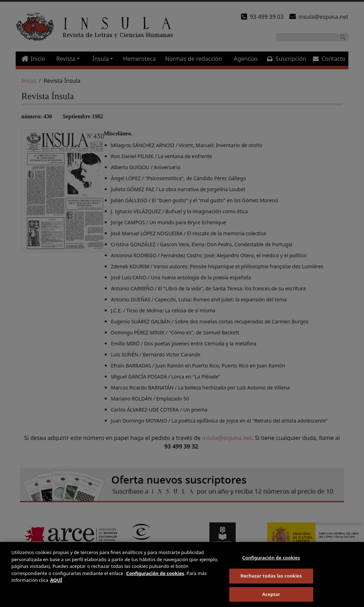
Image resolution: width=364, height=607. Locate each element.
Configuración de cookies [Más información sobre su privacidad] (155, 578)
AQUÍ (56, 584)
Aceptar (271, 598)
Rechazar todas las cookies (271, 580)
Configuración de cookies (271, 562)
